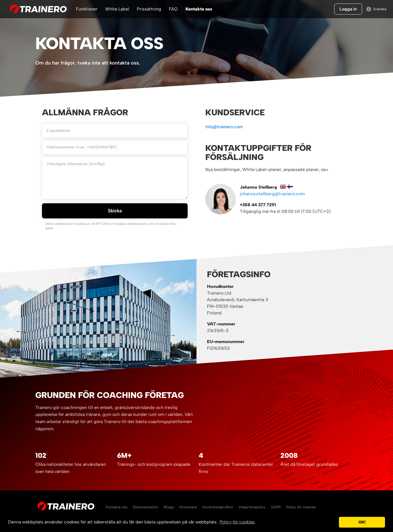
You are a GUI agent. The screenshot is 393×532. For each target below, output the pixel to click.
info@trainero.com (224, 127)
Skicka (115, 211)
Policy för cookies (301, 507)
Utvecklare (188, 507)
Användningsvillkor (218, 507)
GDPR (276, 507)
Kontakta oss (199, 9)
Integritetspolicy (252, 507)
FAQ (173, 9)
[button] (333, 522)
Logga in (348, 9)
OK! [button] (362, 522)
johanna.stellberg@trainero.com (272, 194)
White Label (117, 9)
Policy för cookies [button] (237, 522)
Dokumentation (145, 507)
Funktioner (87, 9)
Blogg (169, 507)
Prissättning (149, 9)
